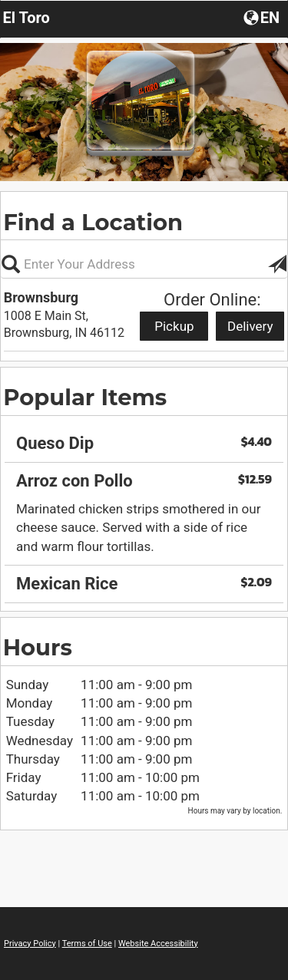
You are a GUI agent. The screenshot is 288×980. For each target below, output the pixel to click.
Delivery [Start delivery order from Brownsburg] (250, 326)
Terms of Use (87, 944)
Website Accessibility (158, 944)
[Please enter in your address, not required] (144, 264)
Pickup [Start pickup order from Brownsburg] (174, 326)
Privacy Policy (30, 944)
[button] (263, 17)
